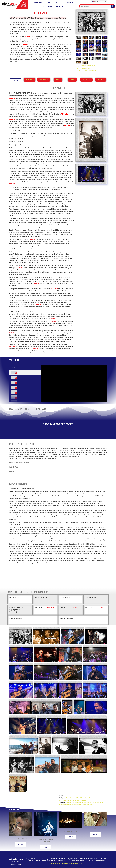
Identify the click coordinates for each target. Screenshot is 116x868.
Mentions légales (76, 863)
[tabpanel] (74, 384)
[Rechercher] (113, 6)
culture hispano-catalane (95, 802)
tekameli (90, 805)
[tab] (25, 372)
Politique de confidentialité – (61, 863)
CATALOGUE (39, 3)
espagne (62, 805)
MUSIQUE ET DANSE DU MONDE (77, 798)
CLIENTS (70, 3)
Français (96, 1)
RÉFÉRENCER (48, 6)
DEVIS (50, 3)
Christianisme (92, 70)
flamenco (68, 805)
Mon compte (60, 6)
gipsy (74, 805)
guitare (79, 805)
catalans (69, 802)
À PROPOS (60, 3)
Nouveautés (86, 68)
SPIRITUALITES (82, 70)
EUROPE (80, 73)
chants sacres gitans (79, 802)
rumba (84, 805)
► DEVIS (15, 81)
